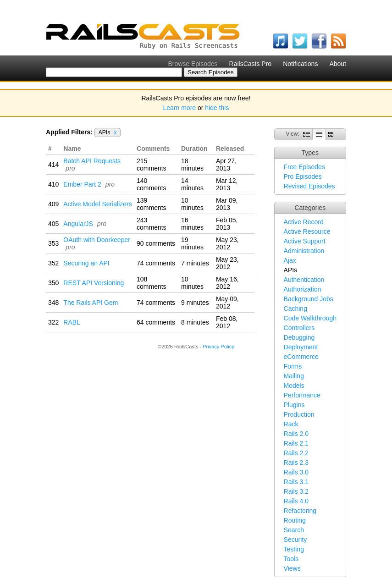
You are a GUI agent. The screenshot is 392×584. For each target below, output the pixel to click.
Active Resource (307, 231)
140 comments (152, 184)
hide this (217, 108)
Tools (291, 559)
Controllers (299, 328)
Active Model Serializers (97, 204)
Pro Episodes (303, 176)
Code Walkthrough (310, 318)
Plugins (294, 405)
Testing (294, 549)
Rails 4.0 (296, 501)
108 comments (152, 283)
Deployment (301, 347)
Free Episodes (304, 167)
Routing (295, 520)
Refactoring (300, 511)
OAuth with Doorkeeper (97, 240)
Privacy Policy (218, 347)
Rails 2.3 (296, 463)
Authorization (303, 289)
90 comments (156, 243)
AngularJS (78, 224)
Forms (293, 366)
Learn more (180, 108)
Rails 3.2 (296, 491)
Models (294, 386)
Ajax (290, 260)
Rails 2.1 (296, 443)
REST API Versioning (94, 283)
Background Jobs (309, 299)
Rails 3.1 (296, 482)
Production (299, 414)
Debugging (299, 337)
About (338, 64)
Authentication (304, 280)
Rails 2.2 (296, 453)
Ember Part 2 (82, 184)
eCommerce (301, 357)
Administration (304, 251)
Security (295, 540)
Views (292, 568)
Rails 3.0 (296, 472)
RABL (72, 322)
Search (294, 530)
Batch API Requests (92, 161)
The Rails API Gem (91, 303)
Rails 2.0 (296, 434)
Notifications (300, 64)
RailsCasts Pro (251, 64)
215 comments (152, 165)
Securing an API (86, 263)
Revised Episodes (309, 186)
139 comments (152, 204)
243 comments (152, 224)
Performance (302, 395)
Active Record (304, 222)
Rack (291, 424)
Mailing (294, 376)
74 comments (156, 263)
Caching (295, 309)
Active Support (305, 241)
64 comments (156, 322)
